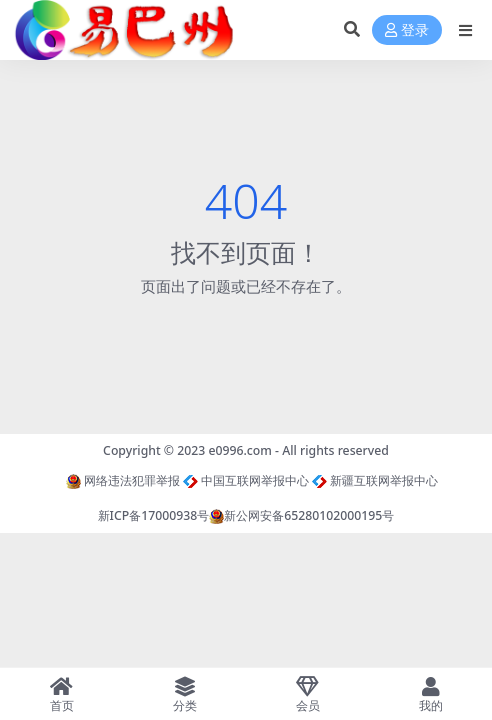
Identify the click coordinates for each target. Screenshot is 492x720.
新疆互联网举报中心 (375, 480)
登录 (407, 30)
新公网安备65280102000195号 (301, 515)
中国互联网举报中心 (246, 480)
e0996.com (240, 450)
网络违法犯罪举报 (123, 480)
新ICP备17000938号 (154, 515)
